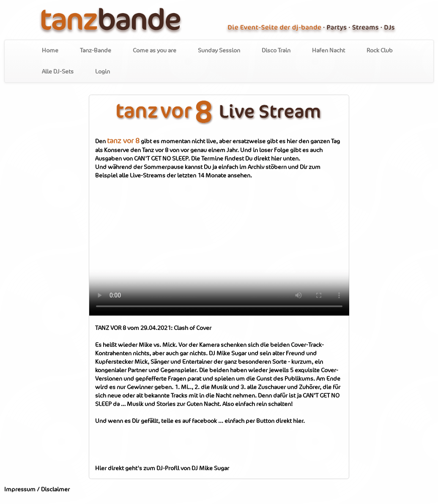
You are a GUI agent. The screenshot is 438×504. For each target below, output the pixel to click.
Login (103, 72)
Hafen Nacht (328, 51)
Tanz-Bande (96, 51)
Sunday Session (219, 51)
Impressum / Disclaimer (37, 490)
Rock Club (380, 51)
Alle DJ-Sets (58, 72)
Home (50, 51)
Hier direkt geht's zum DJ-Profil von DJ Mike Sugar (162, 469)
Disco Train (276, 51)
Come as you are (155, 51)
